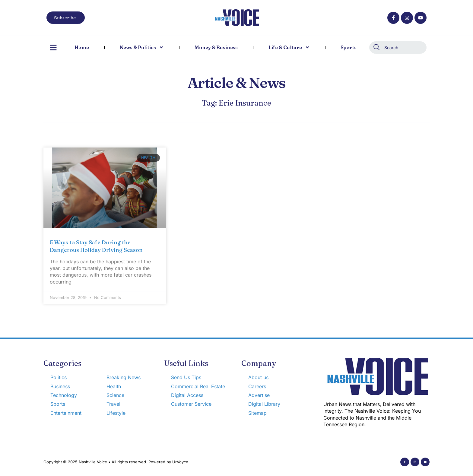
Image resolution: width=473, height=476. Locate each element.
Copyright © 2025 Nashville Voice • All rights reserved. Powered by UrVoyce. (116, 462)
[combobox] (398, 48)
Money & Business (216, 47)
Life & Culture (289, 47)
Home (82, 47)
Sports (349, 47)
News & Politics (142, 47)
